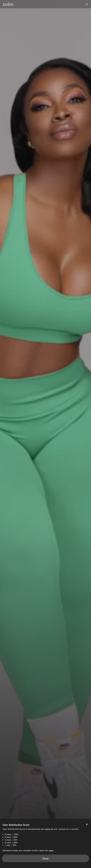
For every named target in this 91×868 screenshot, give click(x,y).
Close (46, 858)
